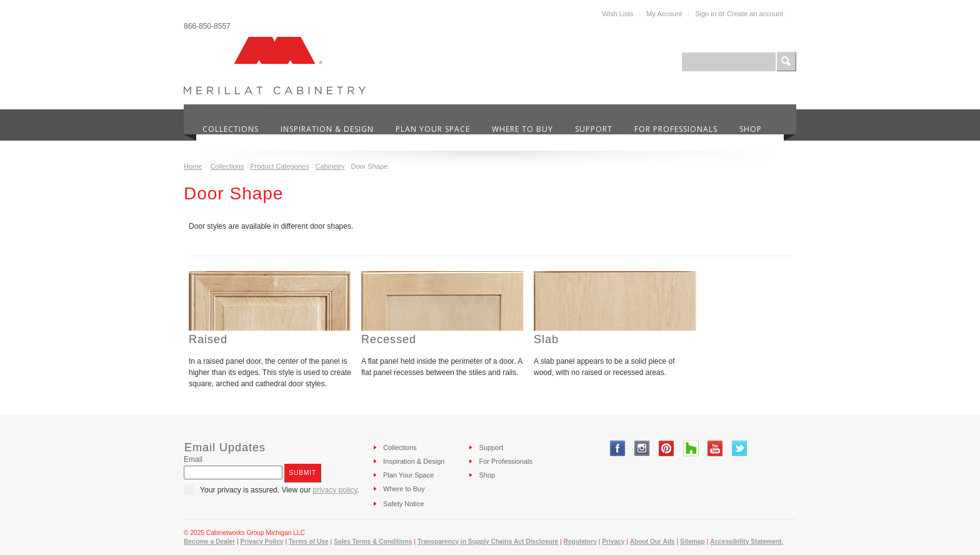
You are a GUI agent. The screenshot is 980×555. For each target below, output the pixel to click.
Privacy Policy (262, 542)
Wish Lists (617, 14)
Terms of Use (309, 542)
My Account (664, 14)
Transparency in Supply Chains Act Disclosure (488, 542)
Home (193, 166)
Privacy (613, 542)
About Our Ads (652, 542)
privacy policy (335, 490)
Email (193, 459)
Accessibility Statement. (747, 542)
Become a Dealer (209, 542)
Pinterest (667, 448)
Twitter (740, 448)
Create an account (755, 14)
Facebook (618, 448)
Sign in (706, 14)
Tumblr (691, 448)
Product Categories (279, 166)
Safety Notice (403, 504)
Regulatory (580, 542)
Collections (227, 166)
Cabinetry (330, 166)
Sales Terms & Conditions (373, 542)
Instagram (642, 448)
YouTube (715, 448)
